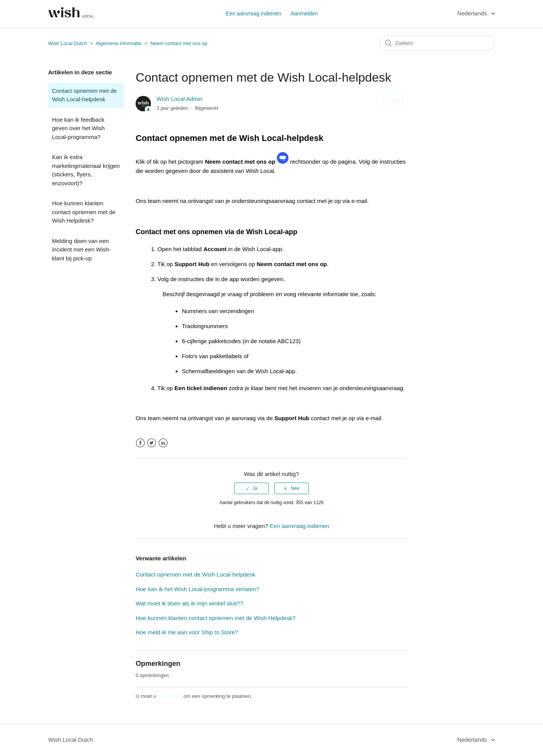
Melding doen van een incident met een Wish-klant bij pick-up (81, 250)
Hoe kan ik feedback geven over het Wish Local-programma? (78, 128)
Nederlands (473, 13)
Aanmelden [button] (304, 13)
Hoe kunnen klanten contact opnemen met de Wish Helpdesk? (84, 212)
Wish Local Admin (179, 99)
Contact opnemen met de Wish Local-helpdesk (84, 95)
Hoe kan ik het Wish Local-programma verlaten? (197, 589)
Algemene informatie (118, 43)
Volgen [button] (392, 101)
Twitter (152, 443)
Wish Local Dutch (68, 43)
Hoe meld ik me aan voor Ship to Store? (187, 632)
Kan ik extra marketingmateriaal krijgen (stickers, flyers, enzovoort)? (86, 170)
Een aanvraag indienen (253, 13)
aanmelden (170, 696)
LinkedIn (163, 443)
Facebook (140, 443)
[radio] (251, 488)
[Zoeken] (437, 43)
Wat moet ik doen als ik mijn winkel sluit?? (189, 603)
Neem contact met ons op (179, 43)
